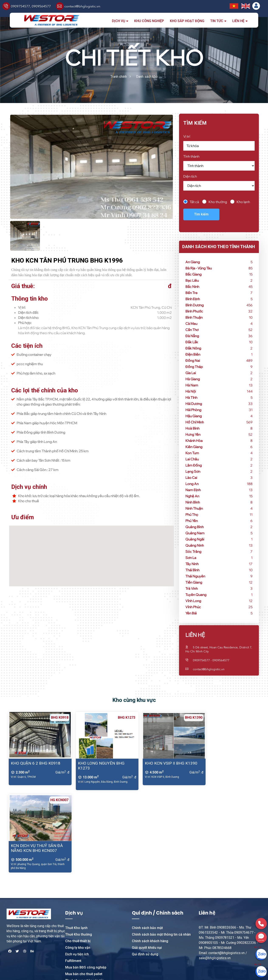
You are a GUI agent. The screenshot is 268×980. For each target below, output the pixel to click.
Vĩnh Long (193, 601)
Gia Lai (191, 373)
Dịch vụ (118, 21)
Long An (192, 484)
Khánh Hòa (194, 441)
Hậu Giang (194, 416)
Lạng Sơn (193, 471)
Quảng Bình (195, 527)
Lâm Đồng (194, 465)
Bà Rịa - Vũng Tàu (199, 268)
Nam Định (193, 490)
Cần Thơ (192, 330)
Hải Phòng (193, 410)
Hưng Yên (193, 434)
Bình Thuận (194, 317)
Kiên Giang (194, 447)
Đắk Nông (193, 348)
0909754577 (20, 6)
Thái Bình (192, 570)
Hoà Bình (192, 428)
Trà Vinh (192, 588)
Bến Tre (191, 293)
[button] (92, 553)
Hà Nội (191, 391)
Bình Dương (195, 305)
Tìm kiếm (201, 214)
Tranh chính (119, 77)
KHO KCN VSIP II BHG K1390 (164, 763)
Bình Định (193, 299)
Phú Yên (192, 521)
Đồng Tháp (194, 367)
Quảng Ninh (195, 545)
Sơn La (191, 558)
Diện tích (190, 176)
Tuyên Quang (196, 595)
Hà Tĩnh (191, 397)
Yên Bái (191, 613)
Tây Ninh (192, 564)
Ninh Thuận (194, 508)
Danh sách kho (147, 77)
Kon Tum (192, 453)
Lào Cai (191, 478)
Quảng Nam (195, 533)
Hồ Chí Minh (195, 422)
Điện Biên (193, 354)
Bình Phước (194, 311)
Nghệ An (192, 496)
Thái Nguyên (195, 576)
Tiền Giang (194, 582)
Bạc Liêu (192, 280)
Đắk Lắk (192, 342)
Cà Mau (191, 324)
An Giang (193, 262)
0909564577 (41, 6)
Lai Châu (192, 459)
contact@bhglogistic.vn (82, 6)
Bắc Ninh (192, 287)
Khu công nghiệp (149, 21)
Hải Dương (194, 404)
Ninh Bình (193, 502)
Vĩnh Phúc (193, 607)
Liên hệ (238, 21)
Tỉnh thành (191, 156)
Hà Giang (193, 379)
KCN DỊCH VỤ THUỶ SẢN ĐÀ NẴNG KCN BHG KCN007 (228, 766)
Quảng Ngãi (195, 539)
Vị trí (187, 136)
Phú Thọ (192, 515)
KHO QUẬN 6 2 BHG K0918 (36, 763)
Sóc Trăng (193, 552)
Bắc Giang (193, 274)
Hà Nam (192, 385)
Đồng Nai (193, 361)
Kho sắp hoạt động (187, 21)
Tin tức (217, 21)
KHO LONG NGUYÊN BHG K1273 (98, 766)
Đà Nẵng (192, 336)
